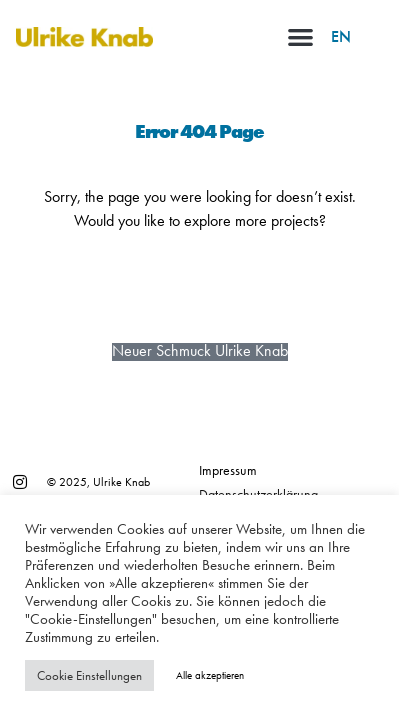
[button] (300, 36)
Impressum (228, 470)
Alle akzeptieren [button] (210, 675)
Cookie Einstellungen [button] (89, 675)
